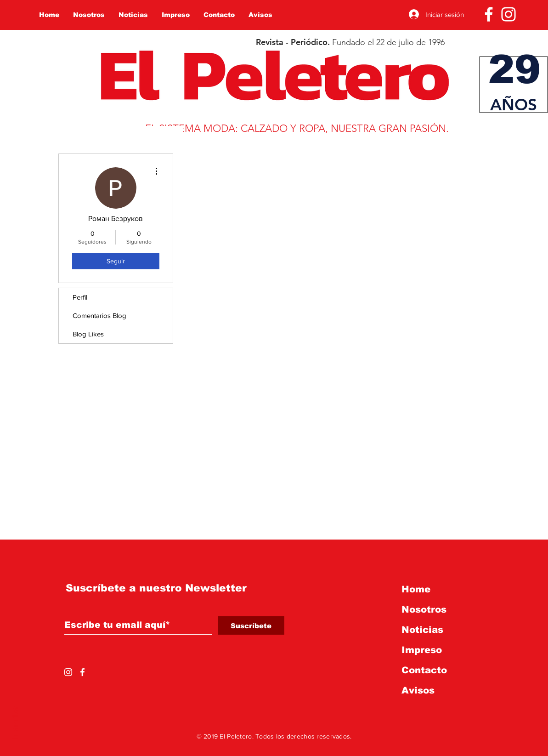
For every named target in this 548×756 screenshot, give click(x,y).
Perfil (80, 297)
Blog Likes (88, 334)
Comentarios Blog (99, 315)
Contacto (424, 670)
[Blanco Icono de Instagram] (508, 14)
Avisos (418, 690)
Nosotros (424, 609)
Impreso (422, 650)
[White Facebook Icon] (82, 672)
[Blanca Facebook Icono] (489, 14)
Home (416, 589)
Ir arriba (15, 723)
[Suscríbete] (251, 625)
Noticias (422, 630)
